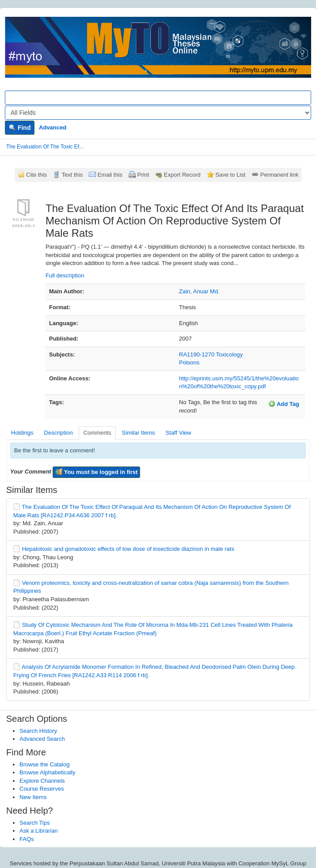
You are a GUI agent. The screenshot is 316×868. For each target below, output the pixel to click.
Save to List (230, 175)
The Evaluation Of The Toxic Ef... (45, 147)
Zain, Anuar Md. (199, 291)
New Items (33, 797)
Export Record (182, 175)
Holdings (22, 433)
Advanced (53, 127)
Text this (72, 175)
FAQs (27, 839)
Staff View (179, 433)
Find (20, 128)
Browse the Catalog (44, 764)
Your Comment (31, 472)
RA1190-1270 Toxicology (211, 354)
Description (59, 433)
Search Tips (35, 823)
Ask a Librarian (39, 831)
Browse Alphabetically (47, 772)
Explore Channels (42, 781)
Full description (65, 275)
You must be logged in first (96, 472)
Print (143, 175)
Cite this (36, 175)
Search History (38, 731)
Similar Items (138, 433)
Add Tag (284, 404)
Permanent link (280, 175)
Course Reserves (42, 789)
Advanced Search (42, 739)
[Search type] (158, 113)
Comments (97, 433)
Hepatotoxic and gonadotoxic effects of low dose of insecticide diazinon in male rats (128, 549)
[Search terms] (158, 98)
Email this (110, 175)
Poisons (189, 362)
